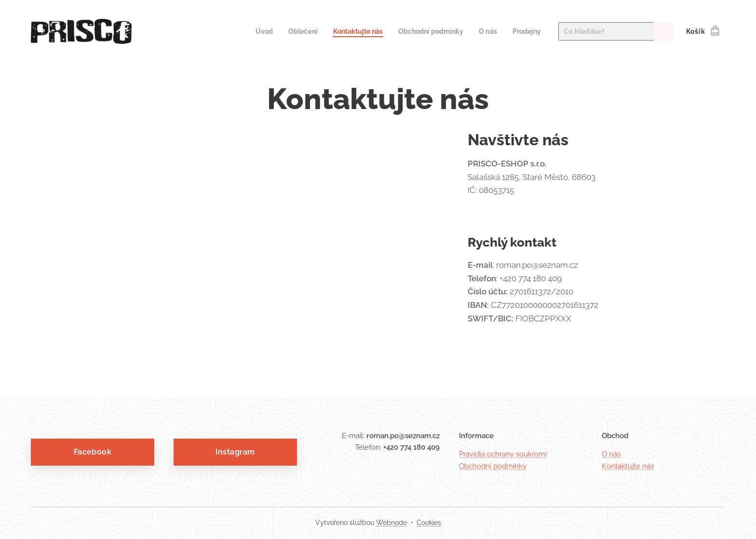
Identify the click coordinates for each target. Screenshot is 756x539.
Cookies (429, 523)
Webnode (391, 523)
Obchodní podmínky (493, 466)
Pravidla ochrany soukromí (503, 454)
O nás (611, 454)
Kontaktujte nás (628, 466)
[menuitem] (249, 31)
